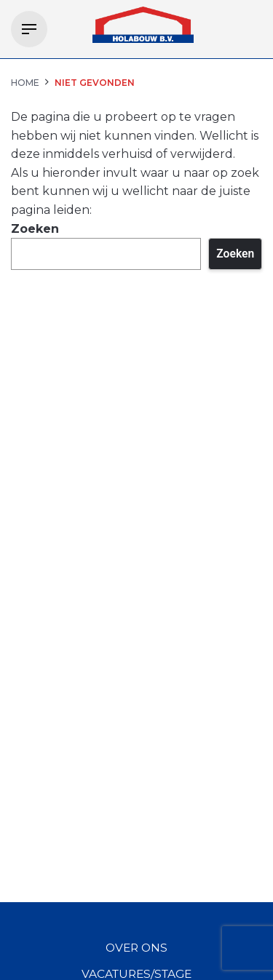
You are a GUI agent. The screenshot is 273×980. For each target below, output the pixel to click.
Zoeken (35, 229)
